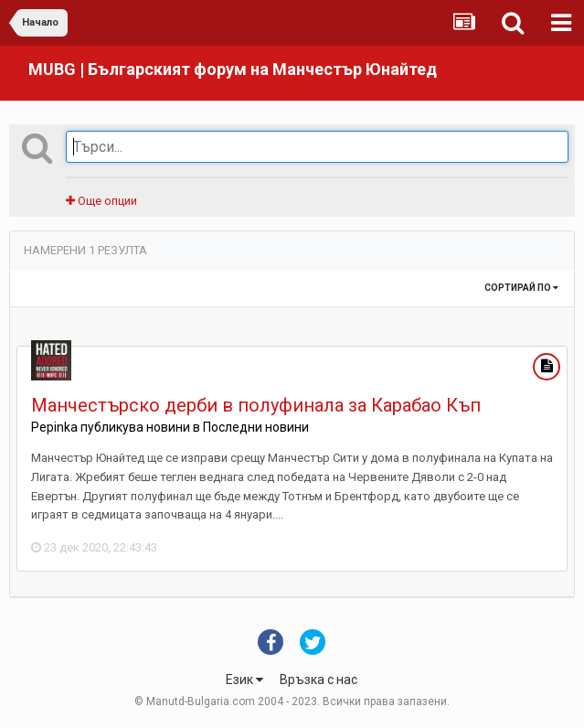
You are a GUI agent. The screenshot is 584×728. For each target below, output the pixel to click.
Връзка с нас (319, 680)
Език (244, 680)
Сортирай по (521, 288)
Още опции (101, 201)
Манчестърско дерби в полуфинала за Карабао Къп (256, 405)
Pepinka (54, 427)
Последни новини (256, 427)
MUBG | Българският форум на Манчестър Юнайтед (233, 69)
